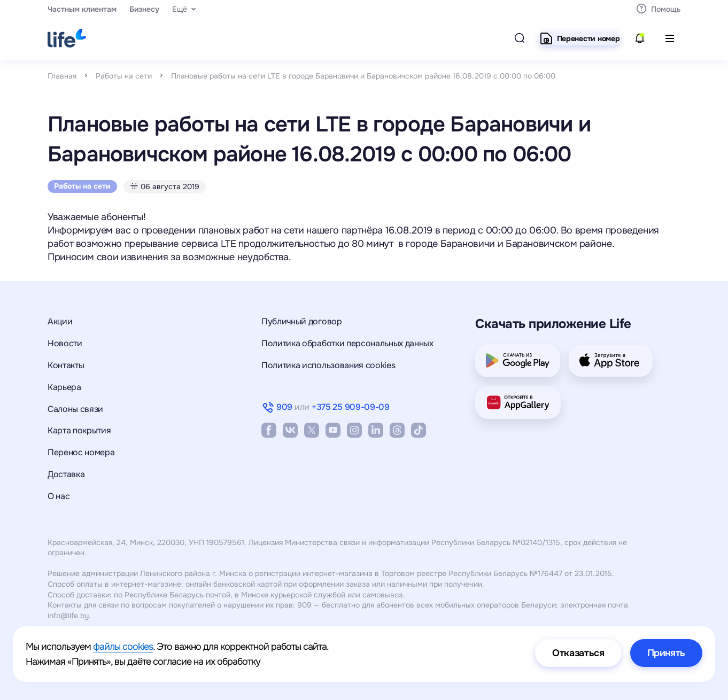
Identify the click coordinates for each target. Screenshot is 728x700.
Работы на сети (124, 76)
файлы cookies (123, 647)
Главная (62, 76)
